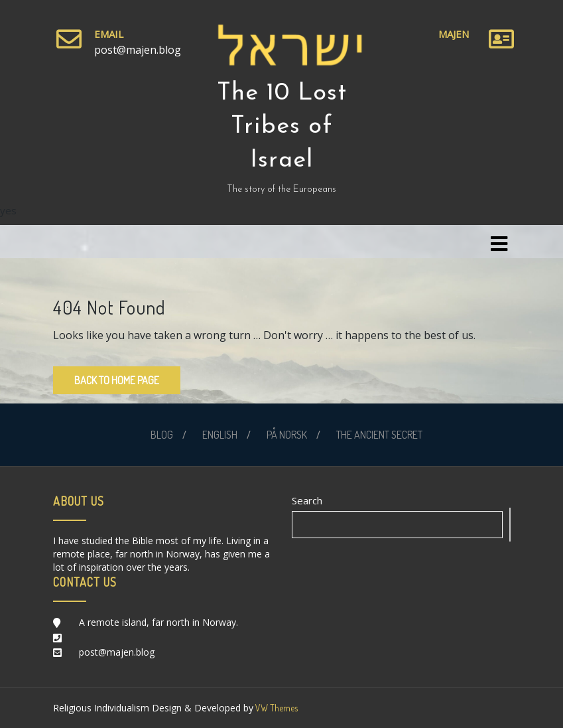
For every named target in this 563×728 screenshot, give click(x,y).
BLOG (162, 435)
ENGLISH (220, 435)
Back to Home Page (117, 380)
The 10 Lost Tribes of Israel (282, 127)
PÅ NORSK (287, 435)
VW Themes (276, 708)
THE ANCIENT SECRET (379, 435)
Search (307, 500)
